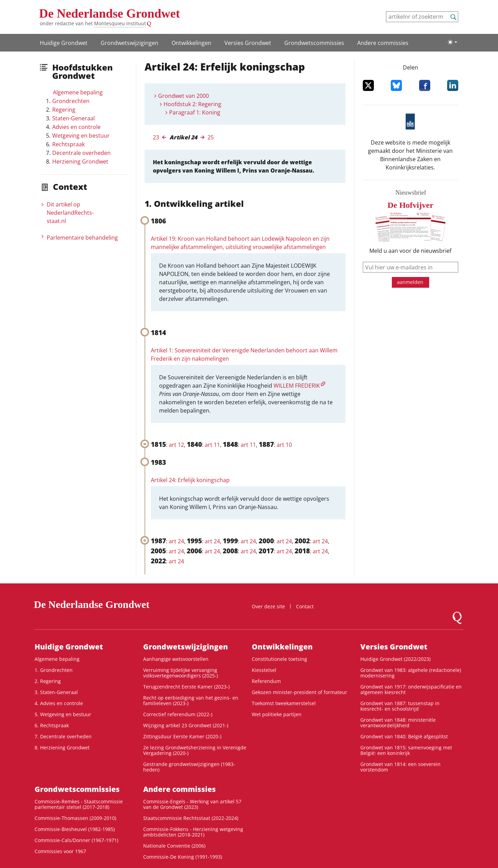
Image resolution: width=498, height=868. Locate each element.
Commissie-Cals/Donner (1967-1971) (76, 840)
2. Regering (48, 681)
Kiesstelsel (264, 670)
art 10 (284, 445)
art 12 (176, 445)
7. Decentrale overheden (63, 736)
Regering (64, 110)
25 (211, 137)
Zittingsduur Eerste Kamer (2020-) (182, 736)
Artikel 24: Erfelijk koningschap (190, 480)
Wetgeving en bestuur (81, 136)
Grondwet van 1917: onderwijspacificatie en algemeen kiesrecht (411, 689)
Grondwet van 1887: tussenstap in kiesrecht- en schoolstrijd (400, 706)
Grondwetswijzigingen (130, 43)
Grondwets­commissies (314, 43)
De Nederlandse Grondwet (109, 13)
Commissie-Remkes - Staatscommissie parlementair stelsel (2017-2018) (79, 804)
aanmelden (410, 282)
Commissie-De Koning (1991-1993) (183, 857)
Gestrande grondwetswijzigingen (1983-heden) (189, 767)
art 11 (212, 445)
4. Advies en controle (59, 703)
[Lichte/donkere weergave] (452, 42)
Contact (305, 606)
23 (156, 137)
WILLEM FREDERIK (297, 386)
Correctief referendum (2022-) (178, 714)
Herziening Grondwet (80, 161)
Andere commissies (383, 43)
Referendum (266, 681)
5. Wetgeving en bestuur (63, 714)
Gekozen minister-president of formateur (299, 692)
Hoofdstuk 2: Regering (192, 104)
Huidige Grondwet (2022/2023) (395, 659)
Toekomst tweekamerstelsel (284, 703)
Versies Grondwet (248, 43)
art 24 (176, 541)
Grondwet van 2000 (183, 96)
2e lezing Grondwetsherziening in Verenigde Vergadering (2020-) (195, 750)
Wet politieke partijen (277, 714)
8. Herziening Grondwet (62, 747)
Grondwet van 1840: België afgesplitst (404, 736)
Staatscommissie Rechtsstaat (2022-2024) (191, 818)
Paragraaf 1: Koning (195, 112)
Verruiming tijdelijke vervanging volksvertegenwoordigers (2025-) (181, 673)
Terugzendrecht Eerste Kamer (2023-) (186, 687)
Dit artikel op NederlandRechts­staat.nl (70, 213)
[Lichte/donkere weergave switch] (452, 42)
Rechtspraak (68, 144)
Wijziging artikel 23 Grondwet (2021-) (186, 725)
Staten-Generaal (73, 118)
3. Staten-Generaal (56, 692)
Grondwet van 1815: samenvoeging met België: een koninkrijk (406, 750)
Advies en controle (76, 127)
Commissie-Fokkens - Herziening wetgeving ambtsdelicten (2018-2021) (193, 832)
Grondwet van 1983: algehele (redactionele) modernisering (411, 673)
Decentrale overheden (81, 153)
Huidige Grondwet (64, 43)
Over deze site (268, 606)
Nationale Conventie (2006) (174, 846)
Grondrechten (71, 101)
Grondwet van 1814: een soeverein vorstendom (400, 767)
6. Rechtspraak (52, 725)
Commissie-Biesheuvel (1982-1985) (75, 829)
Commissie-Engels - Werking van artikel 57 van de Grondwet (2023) (192, 804)
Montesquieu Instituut (120, 23)
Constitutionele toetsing (279, 659)
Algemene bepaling (78, 92)
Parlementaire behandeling (82, 238)
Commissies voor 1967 (60, 851)
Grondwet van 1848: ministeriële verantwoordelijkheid (398, 723)
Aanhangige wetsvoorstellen (176, 659)
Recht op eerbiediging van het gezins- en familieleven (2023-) (191, 700)
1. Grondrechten (54, 670)
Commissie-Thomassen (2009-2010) (75, 818)
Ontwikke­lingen (191, 43)
